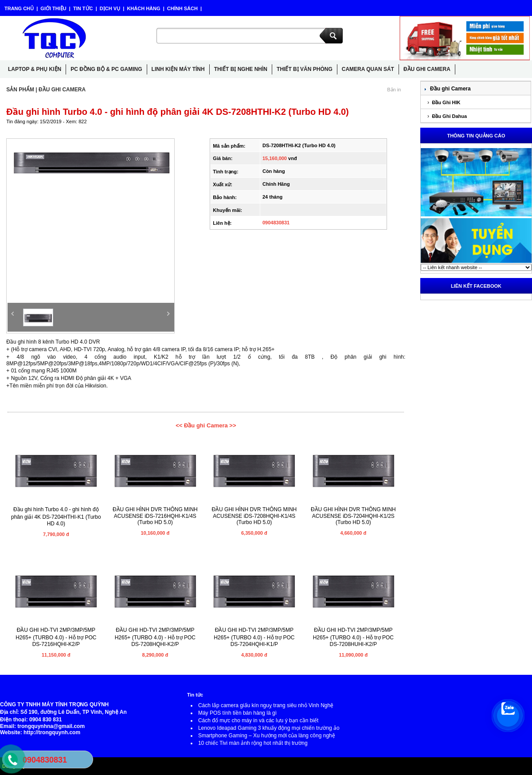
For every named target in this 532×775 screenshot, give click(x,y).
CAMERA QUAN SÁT (368, 69)
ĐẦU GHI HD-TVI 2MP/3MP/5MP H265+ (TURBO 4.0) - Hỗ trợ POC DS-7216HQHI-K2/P (56, 637)
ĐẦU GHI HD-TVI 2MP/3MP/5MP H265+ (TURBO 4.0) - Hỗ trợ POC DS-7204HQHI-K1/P (254, 637)
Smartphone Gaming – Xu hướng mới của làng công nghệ (267, 736)
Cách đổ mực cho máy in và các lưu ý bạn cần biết (258, 720)
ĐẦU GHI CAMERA (427, 69)
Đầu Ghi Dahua (449, 116)
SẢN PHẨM (20, 90)
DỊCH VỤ (110, 8)
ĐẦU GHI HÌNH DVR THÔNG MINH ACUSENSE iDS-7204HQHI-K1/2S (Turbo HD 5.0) (353, 516)
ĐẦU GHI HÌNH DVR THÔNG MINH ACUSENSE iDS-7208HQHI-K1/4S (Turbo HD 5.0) (254, 516)
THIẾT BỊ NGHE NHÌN (241, 69)
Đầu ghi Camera (450, 89)
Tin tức (195, 695)
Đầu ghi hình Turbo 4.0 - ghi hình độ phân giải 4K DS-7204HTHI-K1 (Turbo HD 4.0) (56, 517)
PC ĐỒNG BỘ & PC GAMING (106, 69)
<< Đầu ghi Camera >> (206, 425)
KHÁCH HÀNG (143, 8)
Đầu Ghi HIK (445, 102)
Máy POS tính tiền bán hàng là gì (237, 713)
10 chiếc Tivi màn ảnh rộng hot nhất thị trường (253, 743)
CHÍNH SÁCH (182, 8)
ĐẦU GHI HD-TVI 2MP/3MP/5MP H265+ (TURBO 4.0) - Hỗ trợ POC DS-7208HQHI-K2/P (155, 637)
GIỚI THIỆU (53, 8)
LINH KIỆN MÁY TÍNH (178, 69)
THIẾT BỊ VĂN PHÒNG (305, 69)
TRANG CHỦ (20, 8)
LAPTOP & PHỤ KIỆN (35, 69)
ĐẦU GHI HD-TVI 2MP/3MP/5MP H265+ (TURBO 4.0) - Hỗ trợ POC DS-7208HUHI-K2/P (353, 637)
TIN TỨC (83, 8)
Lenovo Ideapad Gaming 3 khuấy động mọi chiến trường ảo (269, 728)
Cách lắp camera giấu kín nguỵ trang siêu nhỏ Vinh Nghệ (266, 705)
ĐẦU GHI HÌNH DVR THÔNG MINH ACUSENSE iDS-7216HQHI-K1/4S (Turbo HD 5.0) (155, 516)
